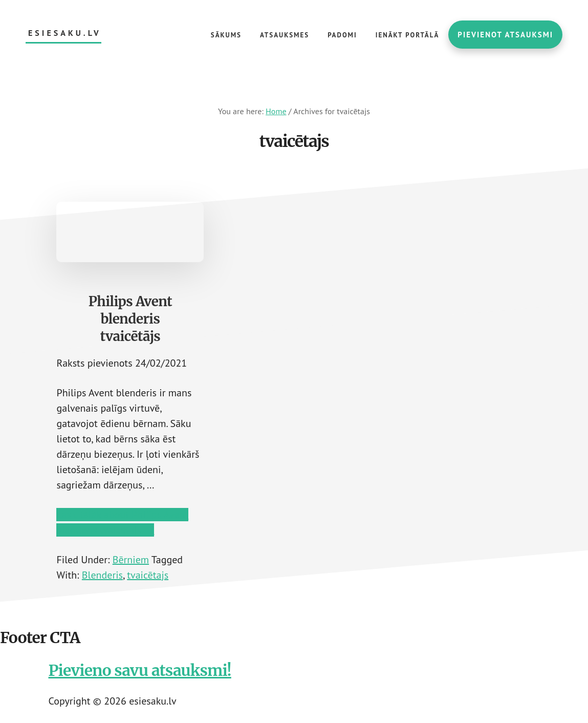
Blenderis (102, 575)
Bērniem (131, 560)
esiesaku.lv (65, 33)
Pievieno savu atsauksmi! (140, 670)
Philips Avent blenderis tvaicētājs (130, 319)
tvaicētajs (148, 575)
